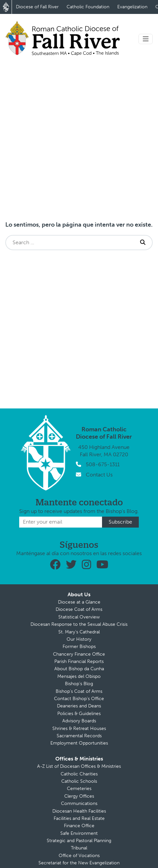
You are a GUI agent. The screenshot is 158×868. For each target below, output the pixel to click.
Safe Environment (79, 833)
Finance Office (79, 826)
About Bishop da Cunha (79, 669)
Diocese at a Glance (79, 602)
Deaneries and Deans (79, 706)
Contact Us (99, 475)
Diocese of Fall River (37, 7)
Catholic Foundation (88, 7)
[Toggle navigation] (146, 39)
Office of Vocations (79, 856)
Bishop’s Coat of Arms (79, 691)
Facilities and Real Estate (79, 818)
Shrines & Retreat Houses (79, 728)
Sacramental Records (79, 736)
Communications (79, 803)
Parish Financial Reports (79, 661)
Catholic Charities (79, 774)
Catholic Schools (79, 781)
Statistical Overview (79, 617)
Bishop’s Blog (79, 684)
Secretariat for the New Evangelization (79, 863)
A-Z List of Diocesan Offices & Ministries (79, 766)
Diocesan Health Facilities (79, 811)
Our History (79, 639)
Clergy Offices (79, 796)
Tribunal (79, 848)
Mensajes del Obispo (79, 676)
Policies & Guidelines (79, 714)
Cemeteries (79, 789)
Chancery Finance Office (79, 654)
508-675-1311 (103, 464)
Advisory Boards (79, 721)
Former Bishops (79, 647)
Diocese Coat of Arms (79, 609)
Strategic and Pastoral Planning (79, 841)
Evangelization (132, 7)
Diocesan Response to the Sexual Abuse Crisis (79, 624)
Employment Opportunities (79, 743)
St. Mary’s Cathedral (79, 632)
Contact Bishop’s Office (79, 699)
